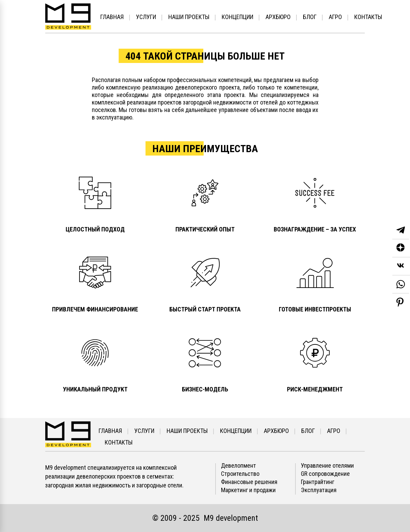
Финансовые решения (249, 482)
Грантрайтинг (318, 482)
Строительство (240, 474)
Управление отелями (327, 466)
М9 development (231, 518)
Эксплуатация (319, 490)
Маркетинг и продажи (248, 490)
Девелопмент (238, 466)
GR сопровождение (325, 474)
